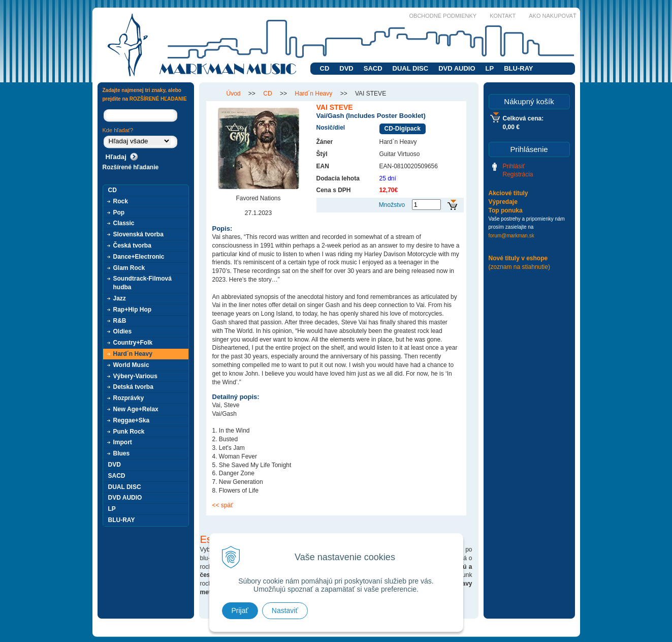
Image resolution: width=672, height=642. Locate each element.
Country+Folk (133, 343)
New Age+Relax (136, 409)
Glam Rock (129, 268)
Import (123, 442)
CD (325, 68)
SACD (373, 68)
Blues (122, 453)
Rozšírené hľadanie (131, 167)
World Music (131, 365)
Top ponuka (506, 210)
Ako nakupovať (552, 16)
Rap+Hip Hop (133, 310)
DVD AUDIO (457, 68)
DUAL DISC (411, 68)
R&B (120, 321)
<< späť (223, 505)
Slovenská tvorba (138, 234)
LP (490, 68)
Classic (124, 223)
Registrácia (518, 174)
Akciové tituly (508, 193)
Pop (119, 212)
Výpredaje (503, 202)
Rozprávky (129, 398)
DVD (346, 68)
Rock (121, 201)
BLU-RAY (518, 68)
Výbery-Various (135, 376)
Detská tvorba (133, 387)
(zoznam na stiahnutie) (519, 267)
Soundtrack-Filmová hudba (142, 283)
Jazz (120, 298)
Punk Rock (129, 432)
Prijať (240, 610)
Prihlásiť (514, 166)
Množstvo (392, 205)
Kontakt (503, 16)
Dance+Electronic (139, 257)
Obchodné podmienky (443, 16)
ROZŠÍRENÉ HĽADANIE (158, 99)
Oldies (123, 331)
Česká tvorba (132, 246)
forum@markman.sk (511, 236)
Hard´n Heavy (133, 354)
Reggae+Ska (132, 420)
